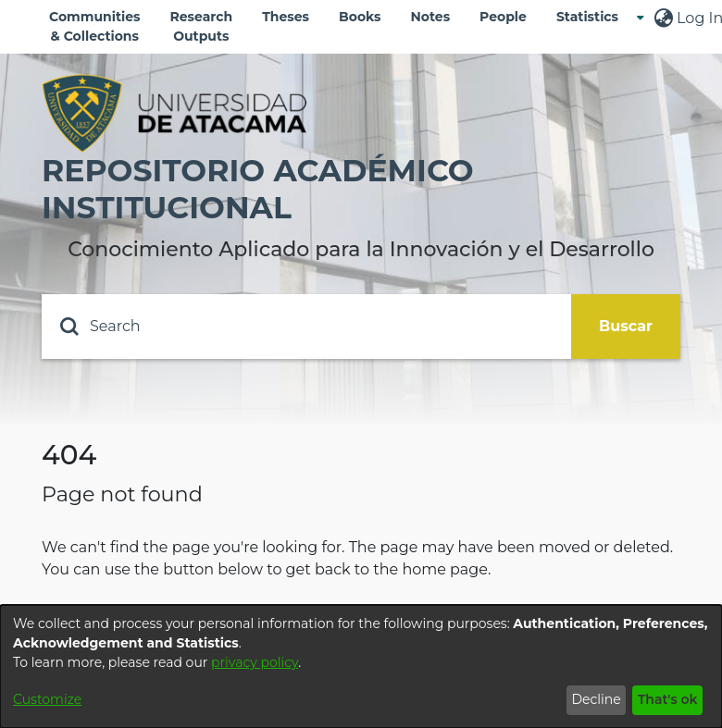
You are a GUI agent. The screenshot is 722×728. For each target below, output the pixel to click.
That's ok (668, 699)
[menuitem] (593, 17)
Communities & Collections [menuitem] (95, 26)
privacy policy (255, 662)
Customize (47, 699)
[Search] (306, 327)
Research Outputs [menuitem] (202, 26)
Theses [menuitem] (286, 17)
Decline (596, 699)
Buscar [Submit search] (626, 326)
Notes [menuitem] (430, 17)
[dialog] (361, 666)
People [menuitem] (503, 17)
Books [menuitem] (360, 17)
